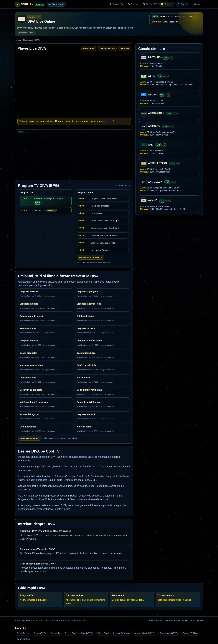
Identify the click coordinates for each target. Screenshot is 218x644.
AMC (151, 145)
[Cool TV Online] (30, 4)
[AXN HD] (143, 201)
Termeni (168, 620)
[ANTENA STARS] (143, 163)
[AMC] (143, 145)
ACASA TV (154, 126)
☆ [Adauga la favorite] (172, 58)
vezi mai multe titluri (30, 438)
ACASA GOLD (156, 113)
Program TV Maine (191, 633)
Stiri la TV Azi (103, 633)
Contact (119, 121)
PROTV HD (154, 57)
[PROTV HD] (143, 58)
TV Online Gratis (24, 639)
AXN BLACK (155, 182)
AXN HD (153, 200)
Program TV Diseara (122, 633)
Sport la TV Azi (71, 633)
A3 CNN (153, 95)
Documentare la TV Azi (169, 633)
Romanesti (23, 33)
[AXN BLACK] (143, 182)
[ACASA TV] (143, 126)
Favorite (153, 620)
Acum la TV (56, 633)
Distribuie (124, 48)
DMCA (192, 620)
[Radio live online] (56, 4)
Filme (32, 33)
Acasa (18, 40)
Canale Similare (107, 48)
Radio (161, 620)
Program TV (89, 48)
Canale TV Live (23, 633)
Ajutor (109, 121)
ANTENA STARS (157, 163)
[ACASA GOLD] (143, 113)
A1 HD (152, 76)
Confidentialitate (180, 620)
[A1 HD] (143, 76)
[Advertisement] (74, 155)
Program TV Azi (40, 633)
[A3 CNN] (143, 95)
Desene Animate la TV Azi (145, 633)
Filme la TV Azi (88, 633)
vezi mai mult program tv (91, 257)
